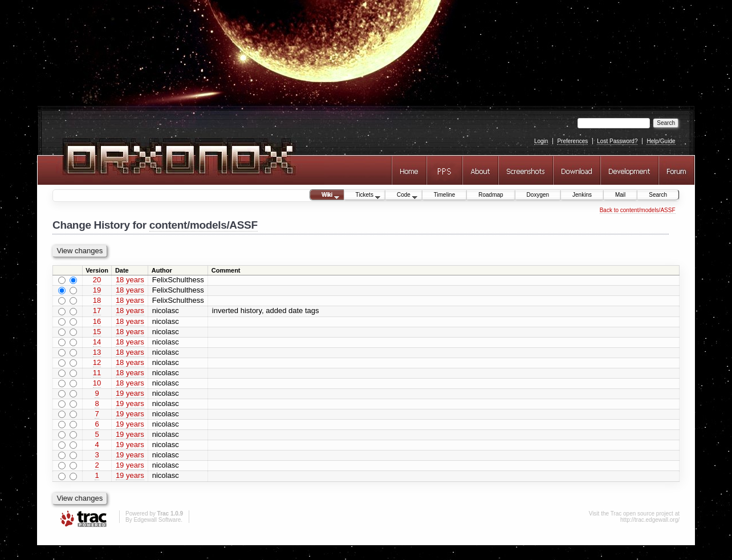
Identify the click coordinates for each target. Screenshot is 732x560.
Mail (620, 195)
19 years (130, 393)
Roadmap (491, 195)
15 (97, 332)
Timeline (444, 195)
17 (97, 311)
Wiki (325, 196)
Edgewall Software (157, 520)
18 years (130, 280)
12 (97, 362)
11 (97, 373)
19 (97, 290)
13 (97, 352)
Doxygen (538, 195)
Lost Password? (617, 141)
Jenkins (582, 195)
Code (401, 196)
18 (97, 300)
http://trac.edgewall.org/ (650, 520)
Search (658, 195)
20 (97, 280)
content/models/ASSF (204, 225)
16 (97, 321)
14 (97, 342)
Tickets (363, 196)
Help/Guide (661, 141)
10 (97, 383)
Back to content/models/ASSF (638, 210)
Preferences (572, 141)
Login (541, 141)
